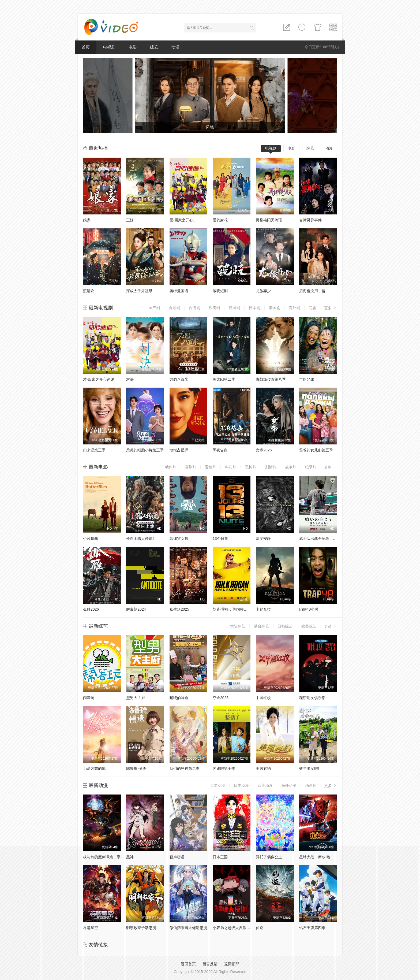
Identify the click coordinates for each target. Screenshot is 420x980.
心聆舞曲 (91, 539)
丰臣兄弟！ (309, 379)
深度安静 (263, 539)
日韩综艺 (285, 626)
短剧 (313, 308)
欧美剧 (214, 308)
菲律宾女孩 (179, 539)
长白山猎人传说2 (140, 539)
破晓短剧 (220, 291)
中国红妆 (263, 698)
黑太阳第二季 (224, 379)
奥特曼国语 (179, 291)
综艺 (154, 47)
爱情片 (211, 467)
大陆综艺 (238, 626)
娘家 (87, 220)
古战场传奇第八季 (271, 379)
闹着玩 (89, 698)
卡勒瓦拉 (263, 609)
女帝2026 (264, 450)
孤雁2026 (91, 609)
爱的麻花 (220, 220)
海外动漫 (289, 785)
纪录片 (311, 467)
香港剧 (174, 308)
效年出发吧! (309, 769)
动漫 (175, 47)
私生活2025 (179, 609)
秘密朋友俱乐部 (312, 698)
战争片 (291, 467)
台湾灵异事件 (310, 220)
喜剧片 (191, 467)
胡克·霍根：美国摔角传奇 (234, 609)
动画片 (311, 785)
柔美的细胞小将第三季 (145, 450)
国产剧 (154, 308)
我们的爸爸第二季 (185, 769)
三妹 (130, 220)
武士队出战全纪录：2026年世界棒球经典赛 (335, 539)
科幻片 (231, 467)
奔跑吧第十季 (224, 769)
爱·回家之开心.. (182, 220)
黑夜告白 (220, 450)
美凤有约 (263, 769)
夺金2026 (221, 698)
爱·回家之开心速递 (99, 379)
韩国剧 (234, 308)
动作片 (171, 467)
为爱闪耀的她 (94, 769)
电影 (133, 47)
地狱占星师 (179, 450)
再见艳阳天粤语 (269, 220)
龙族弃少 (263, 291)
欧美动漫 (265, 785)
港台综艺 (261, 626)
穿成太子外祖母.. (140, 291)
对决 (130, 379)
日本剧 (254, 308)
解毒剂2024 (136, 609)
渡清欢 (89, 291)
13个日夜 (220, 539)
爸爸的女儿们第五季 (316, 450)
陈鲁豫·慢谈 (136, 769)
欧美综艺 (309, 626)
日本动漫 (241, 785)
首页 (86, 47)
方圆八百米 (179, 379)
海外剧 (294, 308)
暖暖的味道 (179, 698)
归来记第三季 (94, 450)
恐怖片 (251, 467)
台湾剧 (194, 308)
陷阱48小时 (309, 609)
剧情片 (271, 467)
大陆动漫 (217, 785)
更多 (331, 308)
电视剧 (109, 47)
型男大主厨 (136, 698)
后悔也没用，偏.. (313, 291)
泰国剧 (275, 308)
